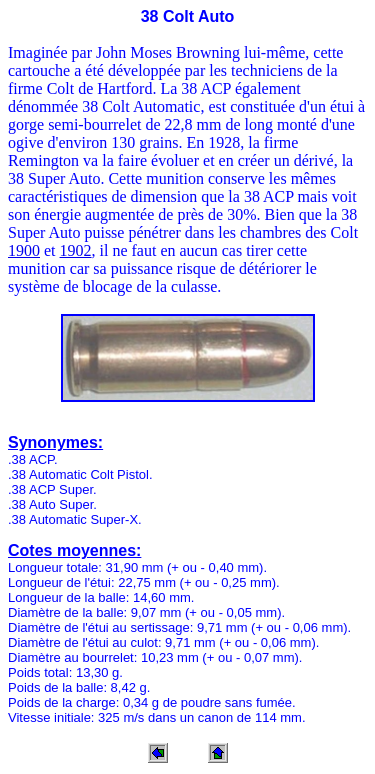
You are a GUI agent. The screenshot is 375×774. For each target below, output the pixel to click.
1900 (24, 250)
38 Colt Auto (188, 16)
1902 (76, 250)
